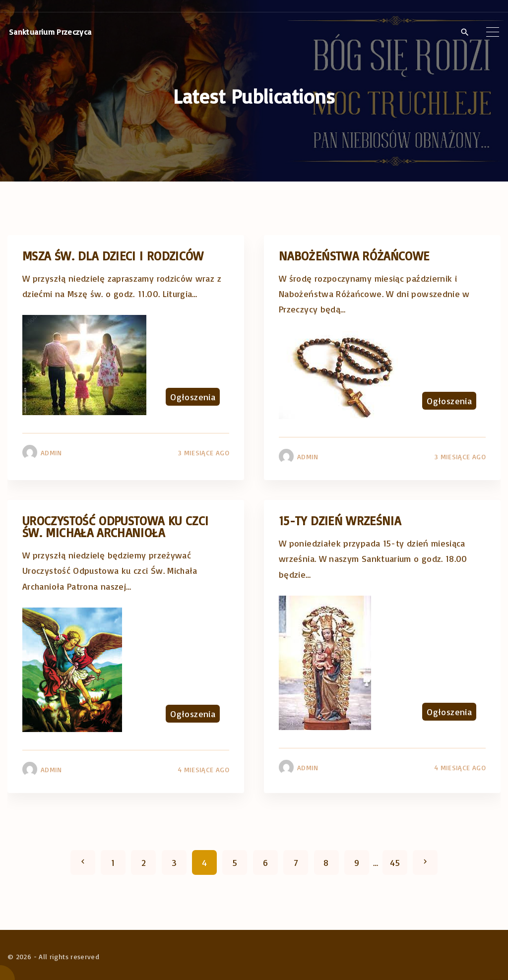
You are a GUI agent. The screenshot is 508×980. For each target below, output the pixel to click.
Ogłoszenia (193, 397)
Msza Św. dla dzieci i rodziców (113, 256)
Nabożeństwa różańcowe (354, 256)
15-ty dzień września (340, 521)
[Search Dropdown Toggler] (465, 32)
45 (395, 862)
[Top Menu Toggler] (493, 32)
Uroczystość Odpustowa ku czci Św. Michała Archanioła (115, 526)
